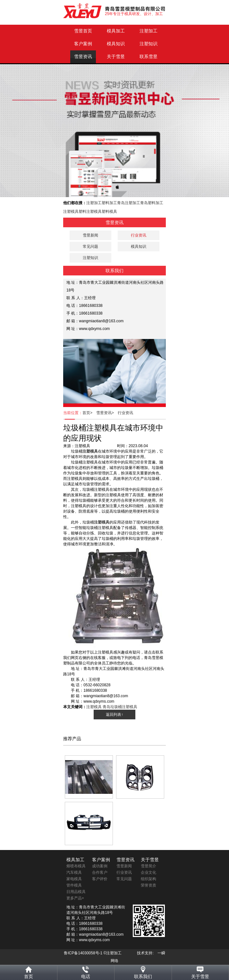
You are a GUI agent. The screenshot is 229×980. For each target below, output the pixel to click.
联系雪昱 (148, 57)
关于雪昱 (116, 57)
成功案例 (100, 866)
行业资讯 (125, 413)
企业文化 (148, 872)
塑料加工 (109, 203)
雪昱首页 (83, 31)
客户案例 (83, 44)
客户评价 (100, 879)
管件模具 (74, 885)
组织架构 (148, 879)
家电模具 (74, 879)
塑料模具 (109, 212)
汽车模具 (74, 872)
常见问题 (90, 247)
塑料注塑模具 (90, 212)
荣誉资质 (148, 885)
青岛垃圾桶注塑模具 (120, 707)
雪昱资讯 (83, 57)
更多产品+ (75, 898)
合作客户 (100, 872)
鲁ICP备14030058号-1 (83, 953)
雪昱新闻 (90, 235)
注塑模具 (71, 212)
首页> (89, 413)
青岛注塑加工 (129, 203)
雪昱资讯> (107, 413)
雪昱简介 (148, 866)
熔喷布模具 (76, 866)
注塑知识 (148, 44)
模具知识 (116, 44)
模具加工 (116, 31)
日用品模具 (76, 892)
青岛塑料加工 (152, 203)
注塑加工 (148, 31)
